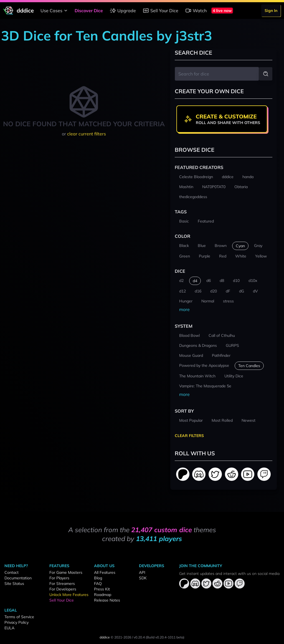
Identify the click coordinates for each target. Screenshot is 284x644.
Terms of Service (19, 617)
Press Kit (102, 589)
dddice (105, 637)
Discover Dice (89, 11)
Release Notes (107, 600)
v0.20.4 (139, 637)
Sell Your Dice (160, 11)
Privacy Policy (17, 622)
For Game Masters (66, 572)
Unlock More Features (69, 595)
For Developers (63, 589)
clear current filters (87, 134)
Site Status (14, 584)
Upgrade (123, 11)
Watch (196, 11)
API (142, 572)
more (184, 309)
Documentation (18, 578)
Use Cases (55, 11)
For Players (59, 578)
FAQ (98, 584)
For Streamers (62, 584)
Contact (12, 572)
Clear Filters (189, 436)
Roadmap (103, 595)
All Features (105, 572)
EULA (9, 628)
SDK (143, 578)
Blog (98, 578)
